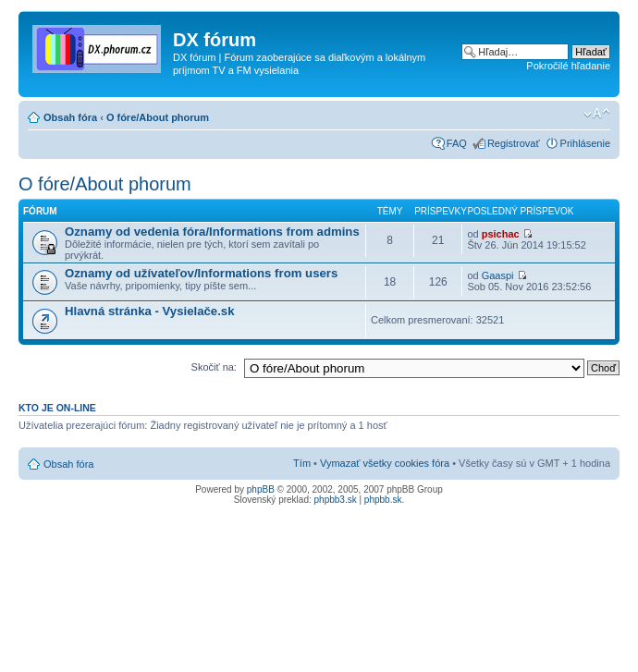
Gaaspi (498, 275)
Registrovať (514, 143)
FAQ (457, 143)
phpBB (261, 489)
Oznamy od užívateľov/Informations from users (201, 273)
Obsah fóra (70, 117)
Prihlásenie (585, 143)
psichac (501, 234)
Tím (302, 463)
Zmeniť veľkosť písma (597, 114)
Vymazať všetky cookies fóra (385, 463)
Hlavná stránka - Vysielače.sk (150, 311)
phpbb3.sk (336, 500)
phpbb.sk (383, 500)
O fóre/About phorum (158, 117)
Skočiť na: (214, 367)
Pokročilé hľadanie (568, 66)
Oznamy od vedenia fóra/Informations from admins (212, 232)
